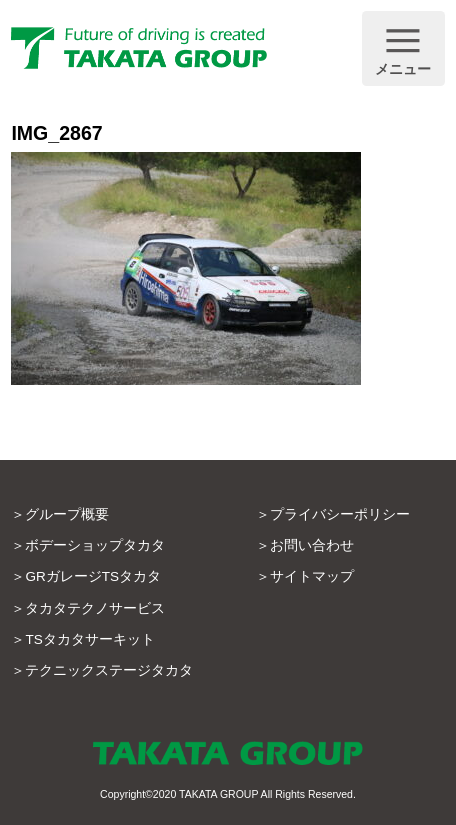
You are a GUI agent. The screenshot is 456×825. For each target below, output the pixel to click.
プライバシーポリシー (340, 514)
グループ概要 (67, 514)
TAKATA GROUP (218, 794)
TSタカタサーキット (89, 639)
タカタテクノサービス (95, 608)
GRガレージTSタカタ (93, 576)
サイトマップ (312, 576)
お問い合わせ (312, 545)
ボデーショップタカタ (95, 545)
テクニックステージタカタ (109, 670)
